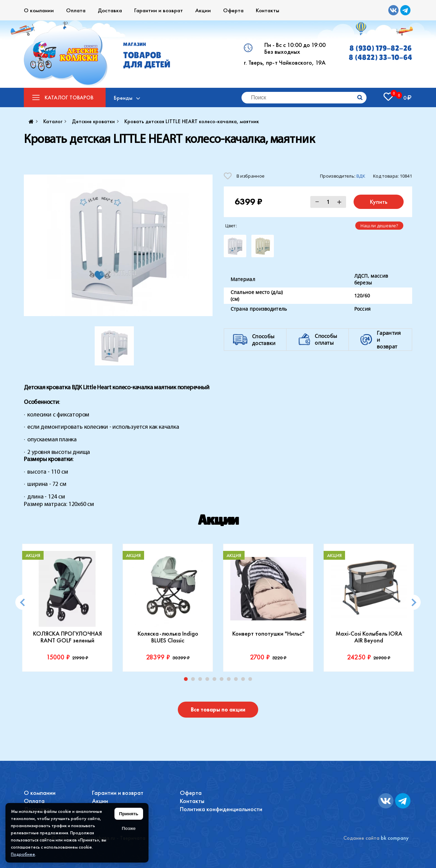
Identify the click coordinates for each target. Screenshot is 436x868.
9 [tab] (245, 681)
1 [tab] (187, 681)
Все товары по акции (218, 710)
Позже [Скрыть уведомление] (129, 828)
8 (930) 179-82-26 (381, 48)
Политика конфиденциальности (221, 809)
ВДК (361, 176)
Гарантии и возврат (159, 10)
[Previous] (23, 602)
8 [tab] (237, 681)
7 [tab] (230, 681)
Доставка (110, 10)
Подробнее (23, 854)
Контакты (268, 10)
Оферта (233, 10)
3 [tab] (202, 681)
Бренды (123, 98)
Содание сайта (361, 838)
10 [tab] (252, 681)
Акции (203, 10)
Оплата (76, 10)
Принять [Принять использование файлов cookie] (129, 814)
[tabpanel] (67, 608)
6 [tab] (223, 681)
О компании (39, 10)
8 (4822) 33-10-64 (380, 57)
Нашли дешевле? (379, 226)
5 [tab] (216, 681)
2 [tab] (194, 681)
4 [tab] (209, 681)
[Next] (413, 602)
